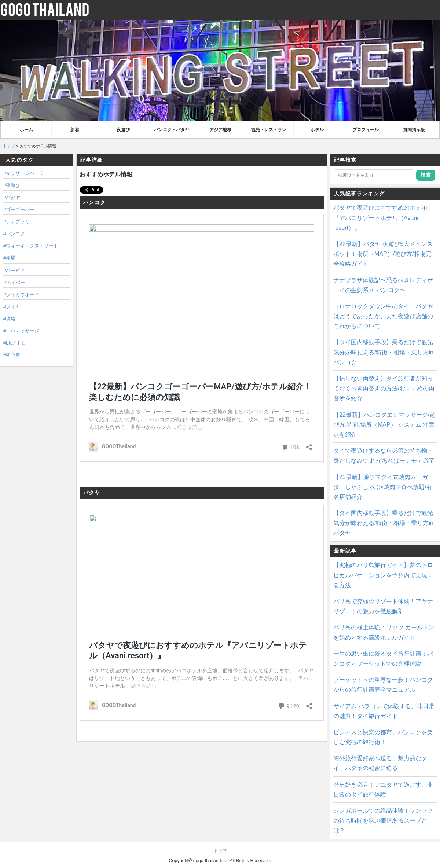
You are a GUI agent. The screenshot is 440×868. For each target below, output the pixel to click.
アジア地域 (220, 130)
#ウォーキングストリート (31, 246)
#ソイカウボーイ (21, 295)
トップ (9, 146)
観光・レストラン (269, 130)
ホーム (26, 130)
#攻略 (9, 319)
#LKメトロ (15, 343)
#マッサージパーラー (26, 173)
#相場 (9, 258)
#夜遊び (12, 185)
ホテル (317, 130)
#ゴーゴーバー (19, 209)
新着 (75, 130)
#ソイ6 (11, 307)
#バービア (14, 270)
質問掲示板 (414, 130)
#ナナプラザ (16, 222)
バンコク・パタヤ (172, 130)
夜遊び (123, 130)
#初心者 (12, 355)
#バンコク (14, 234)
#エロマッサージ (21, 331)
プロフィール (366, 130)
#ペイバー (14, 282)
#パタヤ (12, 197)
